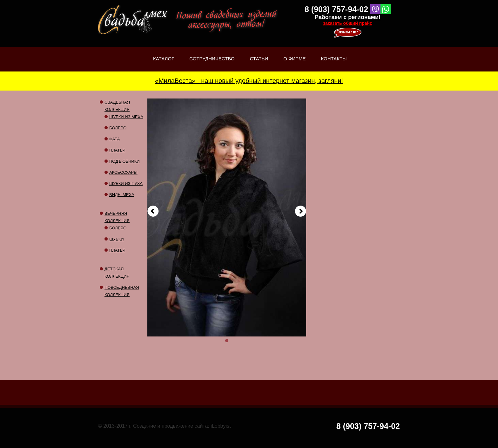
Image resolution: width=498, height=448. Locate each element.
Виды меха (122, 195)
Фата (114, 139)
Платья (117, 150)
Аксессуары (123, 172)
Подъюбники (124, 161)
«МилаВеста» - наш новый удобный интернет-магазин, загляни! (249, 81)
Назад (153, 211)
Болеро (118, 128)
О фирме (294, 64)
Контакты (334, 59)
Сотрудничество (212, 59)
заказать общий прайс (348, 23)
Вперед (300, 211)
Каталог (164, 64)
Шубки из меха (126, 117)
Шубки (117, 239)
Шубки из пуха (126, 183)
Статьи (259, 64)
